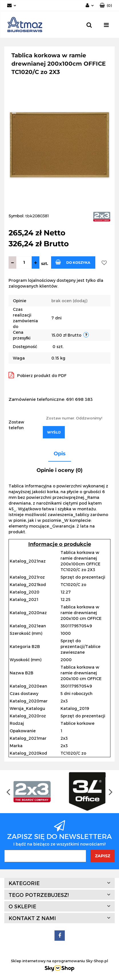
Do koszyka (73, 262)
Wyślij (54, 432)
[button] (106, 6)
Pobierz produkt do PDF (38, 375)
